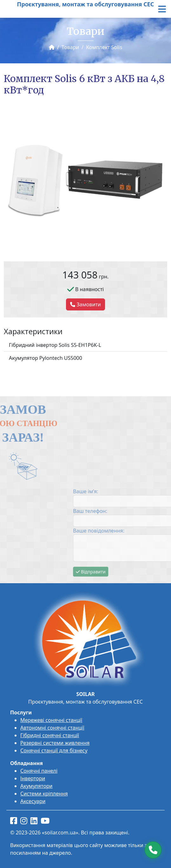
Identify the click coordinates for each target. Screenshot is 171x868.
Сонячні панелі (39, 771)
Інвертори (33, 778)
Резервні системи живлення (55, 743)
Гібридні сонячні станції (50, 735)
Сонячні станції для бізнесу (54, 750)
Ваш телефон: (151, 511)
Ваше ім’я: (146, 491)
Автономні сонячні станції (52, 728)
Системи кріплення (44, 794)
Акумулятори (36, 786)
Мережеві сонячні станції (51, 720)
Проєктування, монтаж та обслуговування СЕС (86, 4)
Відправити (151, 572)
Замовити (85, 304)
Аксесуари (33, 801)
